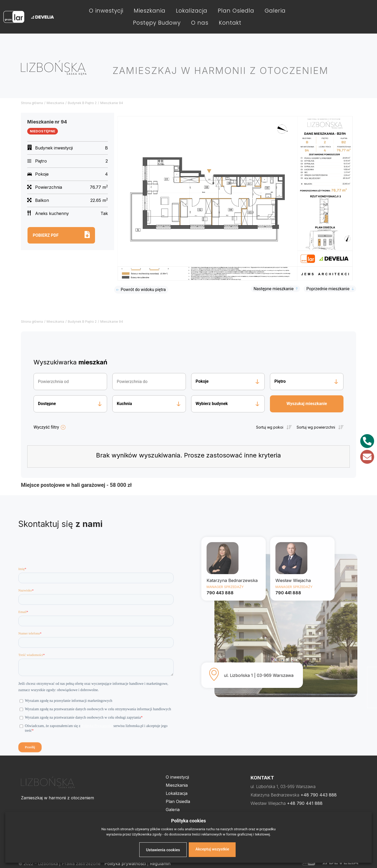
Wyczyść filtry (46, 427)
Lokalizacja (192, 11)
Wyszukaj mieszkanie (307, 404)
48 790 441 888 (306, 803)
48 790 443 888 (320, 795)
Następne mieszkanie (273, 289)
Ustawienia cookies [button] (163, 850)
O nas (200, 23)
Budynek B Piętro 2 (82, 103)
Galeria (275, 11)
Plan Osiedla (236, 11)
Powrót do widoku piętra (143, 290)
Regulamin (160, 864)
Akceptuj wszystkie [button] (212, 849)
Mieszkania (150, 11)
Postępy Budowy (157, 23)
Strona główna (32, 103)
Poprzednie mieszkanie (328, 289)
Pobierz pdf (46, 235)
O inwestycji (106, 11)
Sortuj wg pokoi (270, 427)
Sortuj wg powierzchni (316, 427)
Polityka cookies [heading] (188, 821)
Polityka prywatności (125, 864)
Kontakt (230, 23)
